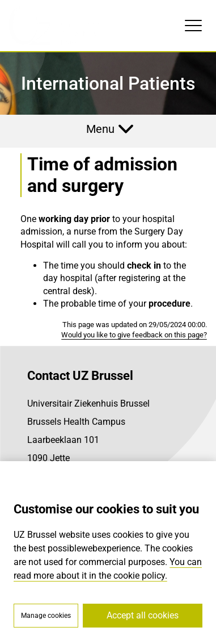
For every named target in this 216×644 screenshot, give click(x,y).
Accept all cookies (143, 615)
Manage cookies (46, 616)
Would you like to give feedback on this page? (134, 335)
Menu (100, 129)
